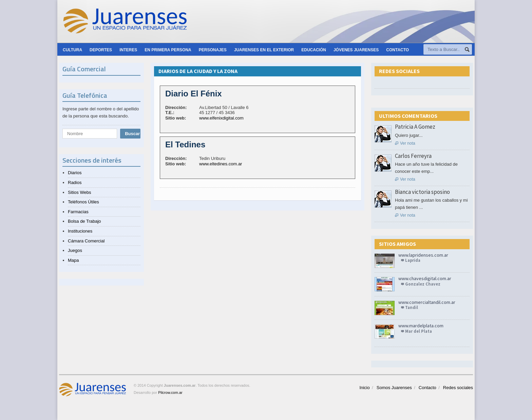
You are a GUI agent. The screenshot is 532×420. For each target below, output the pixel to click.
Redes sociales (458, 388)
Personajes (213, 50)
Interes (128, 50)
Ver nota (405, 143)
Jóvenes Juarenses (356, 50)
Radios (75, 182)
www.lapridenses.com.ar (423, 255)
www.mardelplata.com (421, 326)
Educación (314, 50)
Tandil (412, 307)
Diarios (75, 173)
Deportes (101, 50)
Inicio (364, 388)
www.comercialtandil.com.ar (427, 302)
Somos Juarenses (394, 388)
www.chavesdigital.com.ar (425, 278)
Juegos (75, 250)
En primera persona (168, 50)
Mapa (73, 260)
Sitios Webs (79, 192)
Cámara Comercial (86, 241)
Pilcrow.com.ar (170, 392)
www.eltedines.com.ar (221, 164)
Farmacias (78, 212)
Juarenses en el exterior (264, 50)
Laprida (413, 260)
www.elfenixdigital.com (221, 118)
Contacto (397, 50)
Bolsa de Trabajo (84, 221)
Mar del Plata (419, 331)
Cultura (72, 50)
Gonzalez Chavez (423, 284)
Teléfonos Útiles (83, 202)
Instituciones (80, 231)
